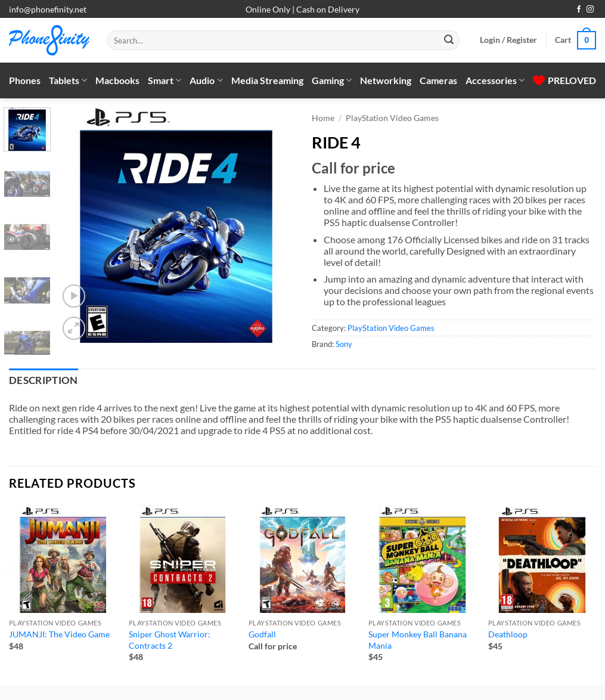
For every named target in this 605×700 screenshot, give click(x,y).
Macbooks (117, 80)
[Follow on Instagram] (590, 10)
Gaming (332, 80)
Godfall (262, 634)
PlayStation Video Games (392, 118)
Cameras (438, 80)
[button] (508, 40)
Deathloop (508, 634)
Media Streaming (267, 80)
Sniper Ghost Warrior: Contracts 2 (170, 640)
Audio (206, 80)
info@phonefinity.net (48, 9)
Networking (386, 80)
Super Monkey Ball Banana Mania (418, 640)
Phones (25, 80)
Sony (344, 344)
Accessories (495, 80)
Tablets (68, 80)
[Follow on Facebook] (579, 10)
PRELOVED (564, 80)
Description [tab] (44, 380)
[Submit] (449, 41)
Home (323, 118)
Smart (165, 80)
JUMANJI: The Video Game (59, 634)
